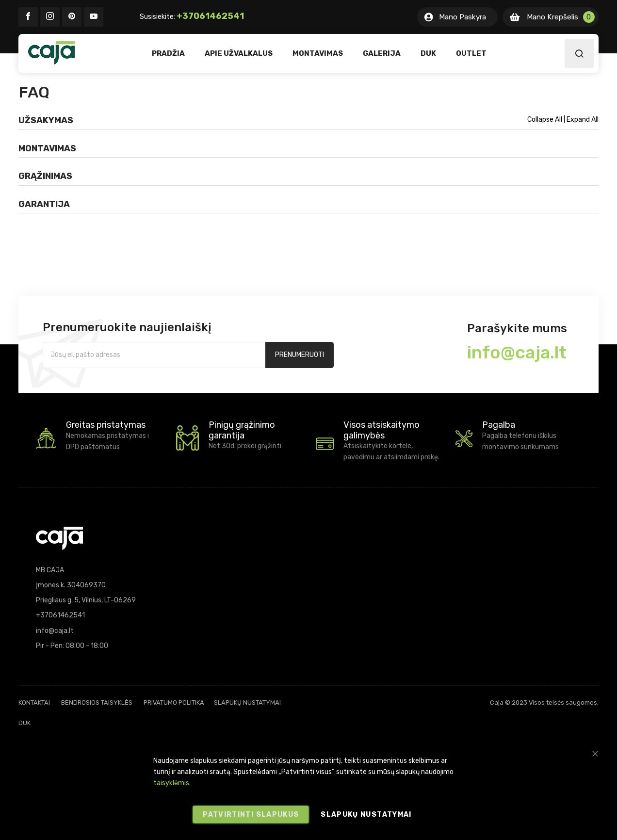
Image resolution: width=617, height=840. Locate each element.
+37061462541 (210, 16)
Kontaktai (34, 703)
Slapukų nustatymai (247, 703)
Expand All (583, 120)
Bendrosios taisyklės (97, 703)
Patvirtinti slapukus (251, 815)
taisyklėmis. (172, 783)
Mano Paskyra (463, 17)
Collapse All (545, 120)
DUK (24, 723)
